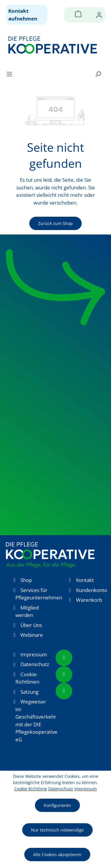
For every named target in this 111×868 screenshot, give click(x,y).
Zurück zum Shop (55, 223)
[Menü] (11, 74)
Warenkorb (89, 600)
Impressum (34, 654)
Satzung (29, 692)
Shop (26, 580)
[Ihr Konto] (99, 15)
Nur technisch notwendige (57, 830)
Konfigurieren (57, 805)
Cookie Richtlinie (31, 789)
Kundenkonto (92, 590)
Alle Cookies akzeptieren (57, 855)
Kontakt (85, 580)
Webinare (32, 635)
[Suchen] (98, 74)
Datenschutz (35, 664)
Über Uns (31, 625)
